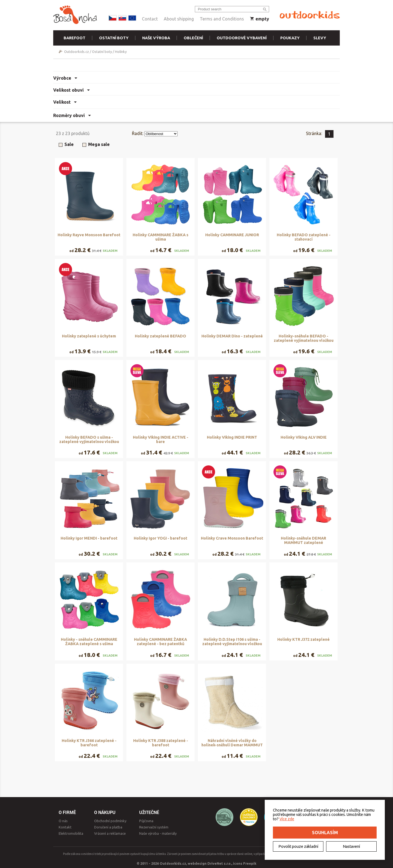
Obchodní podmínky (110, 821)
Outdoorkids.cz (77, 52)
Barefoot (75, 38)
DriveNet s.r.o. (219, 863)
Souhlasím (325, 833)
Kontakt (65, 827)
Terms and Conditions (222, 19)
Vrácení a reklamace (110, 833)
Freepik (250, 863)
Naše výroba (156, 38)
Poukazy (290, 38)
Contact (150, 19)
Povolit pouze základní (298, 846)
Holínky (121, 52)
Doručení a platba (108, 827)
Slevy (320, 38)
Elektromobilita (71, 833)
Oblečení (193, 38)
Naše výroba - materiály (158, 833)
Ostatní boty (114, 38)
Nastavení (351, 846)
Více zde (287, 819)
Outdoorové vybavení (242, 38)
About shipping (179, 19)
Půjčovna (146, 821)
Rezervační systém (154, 827)
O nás (63, 821)
